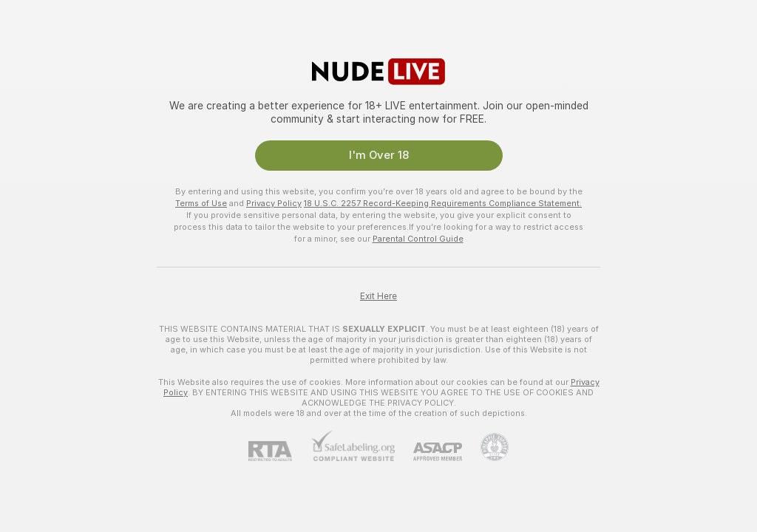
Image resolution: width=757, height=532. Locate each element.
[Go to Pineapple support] (485, 447)
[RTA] (279, 451)
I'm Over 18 (379, 155)
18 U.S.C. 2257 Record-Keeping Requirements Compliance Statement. (443, 203)
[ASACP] (428, 452)
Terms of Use (201, 203)
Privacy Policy (274, 203)
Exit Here (378, 296)
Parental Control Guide (418, 239)
